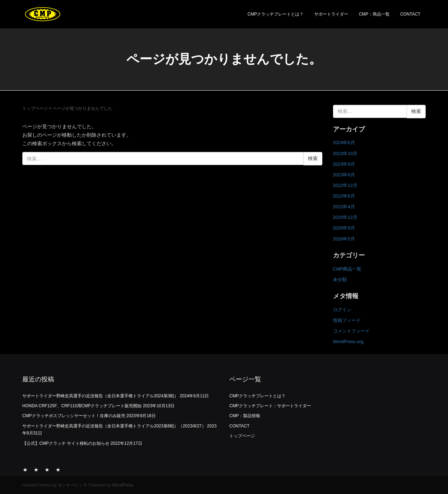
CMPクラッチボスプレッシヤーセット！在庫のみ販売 (74, 416)
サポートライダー (331, 14)
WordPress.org (348, 342)
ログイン (342, 310)
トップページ (35, 108)
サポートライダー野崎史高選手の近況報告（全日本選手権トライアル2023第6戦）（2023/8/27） (114, 426)
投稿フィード (347, 320)
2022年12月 (345, 185)
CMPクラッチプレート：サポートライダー (270, 406)
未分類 (340, 280)
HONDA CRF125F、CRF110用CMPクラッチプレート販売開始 (82, 406)
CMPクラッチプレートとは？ (276, 14)
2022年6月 (344, 196)
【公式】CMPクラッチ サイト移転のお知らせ (66, 443)
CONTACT (410, 14)
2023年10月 (345, 154)
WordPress (123, 485)
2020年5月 (344, 239)
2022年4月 (344, 207)
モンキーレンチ (73, 485)
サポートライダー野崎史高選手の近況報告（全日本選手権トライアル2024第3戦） (100, 396)
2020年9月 (344, 228)
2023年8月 (344, 175)
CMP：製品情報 (245, 416)
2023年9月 (344, 164)
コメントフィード (351, 331)
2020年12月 (345, 217)
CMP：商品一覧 (374, 14)
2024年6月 (344, 143)
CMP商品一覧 (347, 269)
